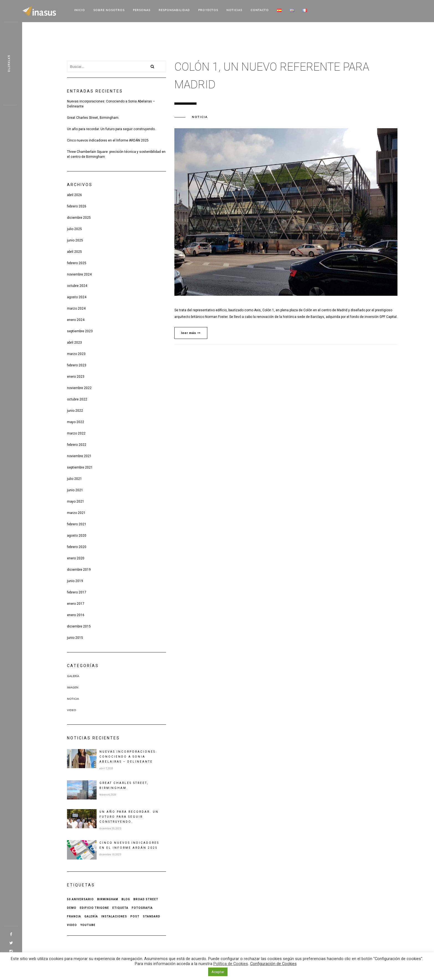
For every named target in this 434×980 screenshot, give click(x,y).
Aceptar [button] (218, 972)
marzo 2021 (76, 513)
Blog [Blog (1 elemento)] (126, 899)
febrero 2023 (77, 365)
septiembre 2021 (80, 467)
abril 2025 (74, 252)
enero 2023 (76, 377)
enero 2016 (76, 615)
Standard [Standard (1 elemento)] (152, 916)
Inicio (80, 10)
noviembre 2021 (79, 456)
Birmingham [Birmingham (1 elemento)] (108, 899)
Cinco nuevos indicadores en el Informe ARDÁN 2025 (108, 140)
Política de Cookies (231, 964)
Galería (73, 676)
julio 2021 (74, 479)
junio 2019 (75, 581)
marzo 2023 (76, 354)
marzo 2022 (76, 433)
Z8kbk (9, 64)
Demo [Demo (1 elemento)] (72, 908)
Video (72, 710)
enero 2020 (76, 558)
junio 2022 (75, 411)
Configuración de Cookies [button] (273, 964)
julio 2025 (74, 229)
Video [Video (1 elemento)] (72, 925)
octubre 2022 (77, 399)
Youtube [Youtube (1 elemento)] (88, 925)
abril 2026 (74, 195)
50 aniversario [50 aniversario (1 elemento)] (80, 899)
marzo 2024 (76, 308)
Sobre (109, 10)
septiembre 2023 (80, 331)
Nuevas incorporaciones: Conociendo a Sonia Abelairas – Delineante (111, 104)
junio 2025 (75, 240)
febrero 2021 (77, 524)
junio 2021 (75, 490)
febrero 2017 (77, 592)
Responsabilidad (174, 10)
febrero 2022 (77, 445)
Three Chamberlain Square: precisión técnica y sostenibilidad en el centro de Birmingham (116, 154)
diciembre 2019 (79, 570)
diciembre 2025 (79, 218)
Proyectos (208, 10)
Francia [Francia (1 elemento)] (74, 916)
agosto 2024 (77, 297)
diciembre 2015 (79, 626)
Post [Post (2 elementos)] (135, 916)
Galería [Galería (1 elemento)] (91, 916)
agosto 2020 (77, 536)
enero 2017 (76, 604)
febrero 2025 (77, 263)
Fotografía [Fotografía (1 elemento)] (142, 908)
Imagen (73, 687)
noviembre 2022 (79, 388)
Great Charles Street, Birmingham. (93, 118)
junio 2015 (75, 638)
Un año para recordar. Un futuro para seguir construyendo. (111, 129)
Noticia (73, 699)
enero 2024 (76, 320)
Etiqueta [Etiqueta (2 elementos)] (120, 908)
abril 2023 (74, 343)
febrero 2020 (77, 547)
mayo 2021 (76, 501)
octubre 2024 (77, 286)
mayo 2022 (76, 422)
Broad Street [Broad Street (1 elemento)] (146, 899)
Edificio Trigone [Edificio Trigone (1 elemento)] (94, 908)
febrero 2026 (77, 206)
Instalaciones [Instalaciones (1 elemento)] (114, 916)
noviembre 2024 (79, 274)
